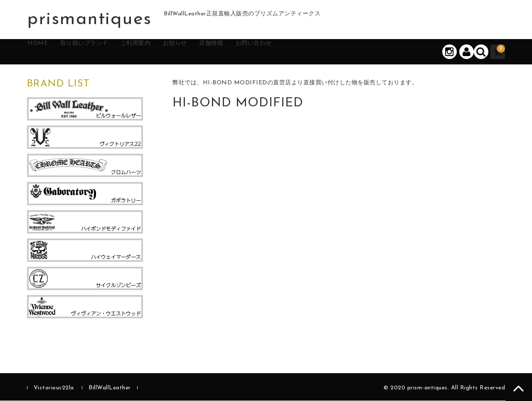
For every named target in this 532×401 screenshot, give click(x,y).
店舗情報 (259, 52)
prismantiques (89, 20)
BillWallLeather (110, 388)
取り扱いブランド (103, 52)
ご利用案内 (166, 52)
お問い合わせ (311, 52)
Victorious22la (54, 388)
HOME (47, 52)
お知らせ (214, 52)
